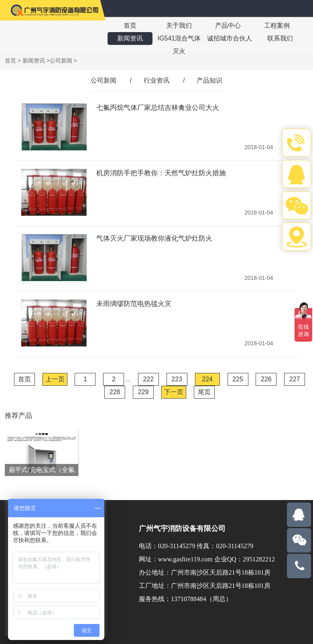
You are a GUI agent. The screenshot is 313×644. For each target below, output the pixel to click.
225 (238, 379)
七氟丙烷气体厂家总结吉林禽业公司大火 (158, 108)
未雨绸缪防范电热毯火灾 (134, 304)
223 (177, 379)
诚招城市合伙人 (230, 38)
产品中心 (228, 25)
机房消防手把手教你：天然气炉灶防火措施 (161, 173)
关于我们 (179, 25)
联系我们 (280, 38)
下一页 (174, 392)
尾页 (204, 392)
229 (143, 392)
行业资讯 (156, 80)
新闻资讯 (130, 38)
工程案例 (277, 25)
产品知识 (209, 80)
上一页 (55, 379)
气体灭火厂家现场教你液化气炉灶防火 (154, 238)
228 (115, 392)
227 (295, 379)
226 (266, 379)
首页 (130, 25)
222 (148, 379)
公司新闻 (61, 61)
